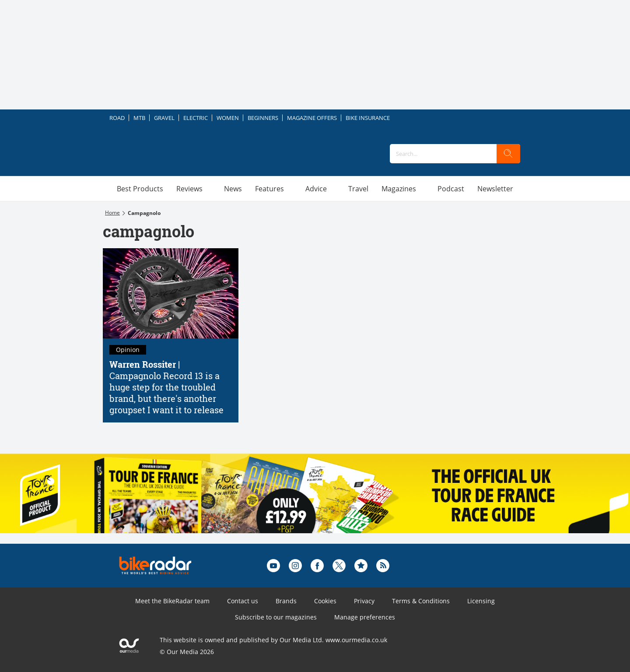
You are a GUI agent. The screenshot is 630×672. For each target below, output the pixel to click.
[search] (508, 154)
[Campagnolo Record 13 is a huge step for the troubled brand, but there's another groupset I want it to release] (171, 294)
